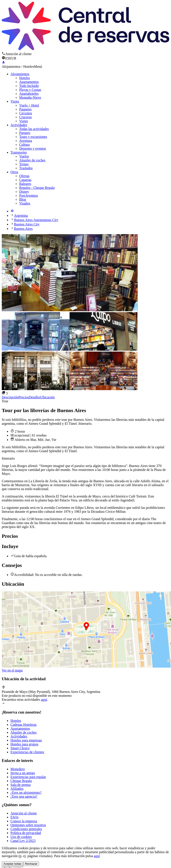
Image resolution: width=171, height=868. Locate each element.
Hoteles (25, 78)
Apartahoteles (29, 94)
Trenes (24, 164)
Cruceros (26, 117)
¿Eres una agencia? (24, 796)
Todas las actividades (34, 129)
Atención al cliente (24, 813)
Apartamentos (29, 82)
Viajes (15, 101)
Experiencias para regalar (28, 777)
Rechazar (31, 864)
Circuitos (26, 113)
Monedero (18, 769)
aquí (44, 700)
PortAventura (28, 195)
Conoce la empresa (24, 821)
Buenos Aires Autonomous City (36, 220)
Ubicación (48, 397)
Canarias (25, 180)
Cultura (24, 145)
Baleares (25, 184)
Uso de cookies (21, 837)
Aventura (26, 141)
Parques (25, 133)
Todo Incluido (29, 86)
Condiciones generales (26, 829)
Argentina (21, 216)
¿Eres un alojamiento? (26, 793)
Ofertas (24, 176)
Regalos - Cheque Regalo (37, 188)
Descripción (10, 397)
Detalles (34, 397)
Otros (14, 172)
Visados (25, 203)
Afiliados (17, 789)
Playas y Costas (30, 90)
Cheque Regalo (21, 781)
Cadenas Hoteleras (24, 725)
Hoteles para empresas (26, 740)
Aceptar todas (12, 864)
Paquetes (25, 109)
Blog (23, 199)
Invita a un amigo (23, 773)
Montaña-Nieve (30, 97)
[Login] (3, 63)
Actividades (19, 125)
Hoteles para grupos (24, 744)
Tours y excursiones (33, 137)
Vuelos (24, 156)
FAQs (15, 817)
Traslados (26, 168)
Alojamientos (20, 74)
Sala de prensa (21, 785)
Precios (24, 397)
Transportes (19, 152)
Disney (24, 192)
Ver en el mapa (12, 670)
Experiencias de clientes (27, 752)
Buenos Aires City (27, 224)
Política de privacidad (26, 833)
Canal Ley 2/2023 (23, 841)
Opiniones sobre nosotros (28, 825)
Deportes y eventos (33, 148)
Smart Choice (20, 748)
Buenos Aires (23, 229)
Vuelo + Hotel (29, 105)
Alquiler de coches (32, 160)
